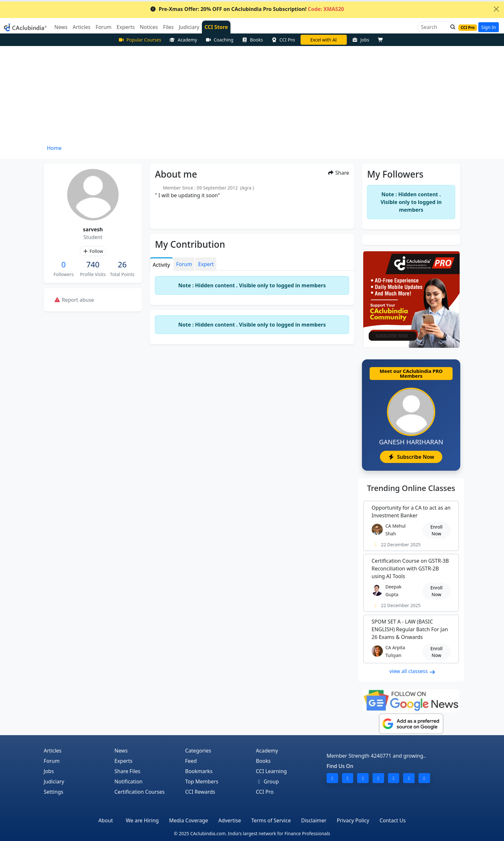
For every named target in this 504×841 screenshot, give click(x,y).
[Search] (434, 27)
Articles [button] (81, 27)
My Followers (395, 174)
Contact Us (393, 820)
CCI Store (216, 27)
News (121, 751)
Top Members (202, 781)
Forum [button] (103, 27)
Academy (183, 40)
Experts (123, 761)
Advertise (230, 820)
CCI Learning (271, 771)
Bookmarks (199, 771)
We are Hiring (142, 820)
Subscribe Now (411, 457)
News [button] (61, 27)
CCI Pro (283, 40)
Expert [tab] (206, 264)
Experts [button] (126, 27)
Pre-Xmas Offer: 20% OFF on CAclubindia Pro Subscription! (247, 9)
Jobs (361, 40)
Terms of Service (271, 820)
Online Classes (411, 488)
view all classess (412, 671)
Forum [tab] (184, 264)
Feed (191, 761)
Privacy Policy (353, 820)
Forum (52, 761)
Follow (93, 251)
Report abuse (74, 300)
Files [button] (168, 27)
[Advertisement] (252, 94)
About (106, 820)
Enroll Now (437, 530)
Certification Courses (139, 792)
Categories (198, 751)
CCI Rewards (200, 792)
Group (267, 781)
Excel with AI (323, 40)
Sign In (489, 27)
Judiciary (54, 781)
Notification (129, 781)
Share (338, 173)
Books (252, 40)
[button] (451, 27)
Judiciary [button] (189, 27)
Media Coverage (189, 820)
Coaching (219, 40)
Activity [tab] (161, 265)
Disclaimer (314, 820)
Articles (53, 751)
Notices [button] (149, 27)
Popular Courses (140, 40)
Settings (54, 792)
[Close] (496, 9)
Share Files (127, 771)
